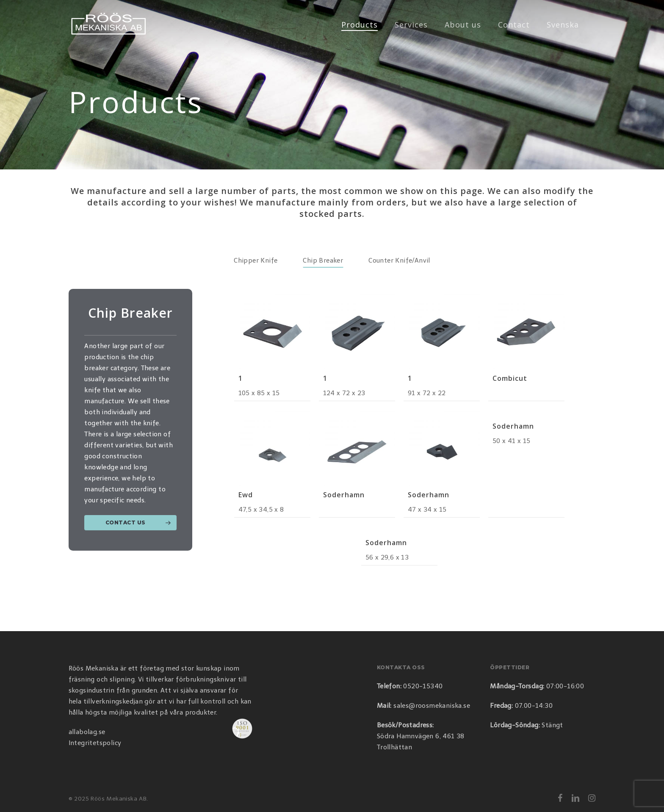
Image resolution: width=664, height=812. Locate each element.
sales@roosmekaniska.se (432, 706)
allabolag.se (87, 732)
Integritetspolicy (95, 743)
